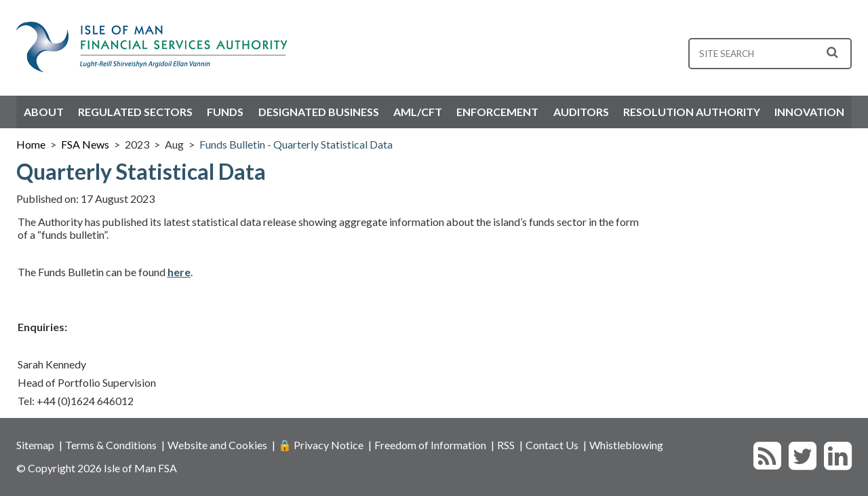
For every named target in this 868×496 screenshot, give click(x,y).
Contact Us (552, 445)
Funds (225, 112)
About (44, 112)
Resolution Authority (692, 112)
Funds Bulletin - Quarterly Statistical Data (296, 144)
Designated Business (319, 112)
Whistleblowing (626, 445)
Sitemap (35, 445)
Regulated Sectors (135, 112)
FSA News (85, 144)
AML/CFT (418, 112)
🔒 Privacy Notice (321, 445)
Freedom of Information (430, 445)
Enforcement (497, 112)
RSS (506, 445)
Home (31, 144)
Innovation (809, 112)
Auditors (581, 112)
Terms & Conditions (111, 445)
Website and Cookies (217, 445)
